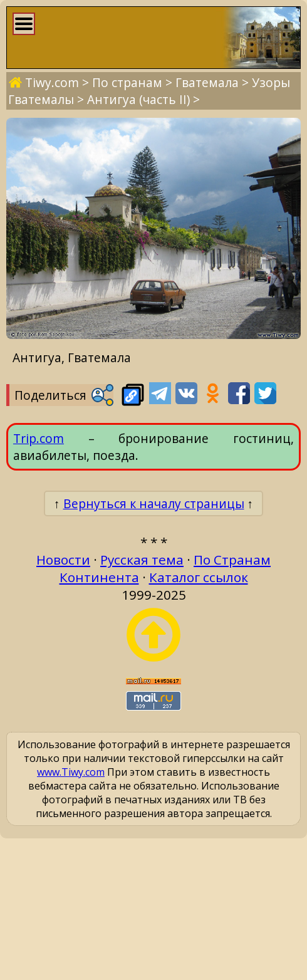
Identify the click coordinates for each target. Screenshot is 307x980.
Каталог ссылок (199, 577)
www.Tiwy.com (71, 772)
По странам (127, 82)
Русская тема (142, 560)
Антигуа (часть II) (138, 99)
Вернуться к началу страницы (154, 503)
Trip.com (39, 438)
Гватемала (207, 82)
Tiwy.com (52, 82)
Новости (63, 560)
